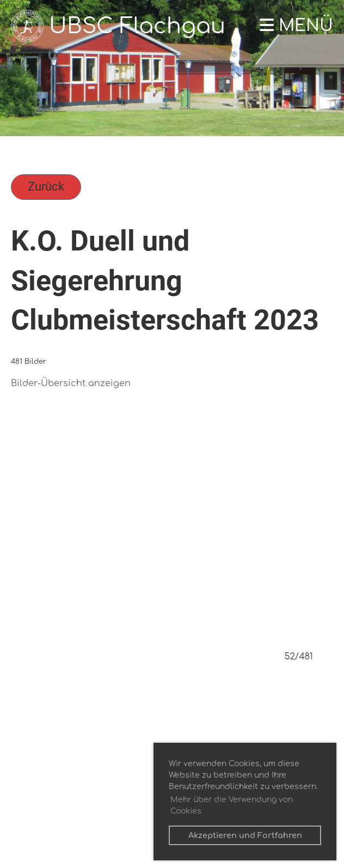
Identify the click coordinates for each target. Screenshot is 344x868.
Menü (296, 26)
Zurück (46, 187)
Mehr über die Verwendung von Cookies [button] (232, 805)
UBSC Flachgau (137, 26)
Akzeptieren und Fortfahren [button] (245, 835)
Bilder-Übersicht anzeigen (71, 383)
